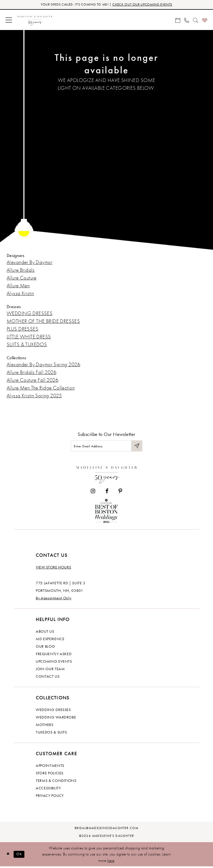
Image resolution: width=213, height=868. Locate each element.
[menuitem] (9, 20)
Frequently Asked (54, 655)
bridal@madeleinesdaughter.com (107, 830)
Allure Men (18, 286)
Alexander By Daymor (30, 263)
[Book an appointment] (178, 20)
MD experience (50, 640)
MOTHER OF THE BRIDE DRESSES (43, 322)
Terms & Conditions (56, 782)
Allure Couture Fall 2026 (32, 381)
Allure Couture (22, 278)
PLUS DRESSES (22, 329)
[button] (9, 20)
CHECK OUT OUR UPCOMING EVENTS (145, 5)
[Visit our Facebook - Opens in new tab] (107, 493)
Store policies (50, 775)
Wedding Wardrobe (56, 719)
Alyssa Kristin (20, 294)
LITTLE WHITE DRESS (29, 337)
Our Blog (45, 648)
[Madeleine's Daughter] (107, 475)
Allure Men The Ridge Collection (41, 388)
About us (45, 633)
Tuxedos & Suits (51, 734)
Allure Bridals (21, 270)
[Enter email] (106, 447)
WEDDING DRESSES (30, 314)
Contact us (48, 678)
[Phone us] (187, 20)
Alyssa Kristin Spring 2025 (34, 396)
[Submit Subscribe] (136, 447)
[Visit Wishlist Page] (205, 20)
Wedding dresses (53, 711)
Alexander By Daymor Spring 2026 (43, 365)
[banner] (35, 20)
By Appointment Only (54, 600)
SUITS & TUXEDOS (27, 345)
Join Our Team (50, 670)
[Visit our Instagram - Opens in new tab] (93, 493)
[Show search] (196, 20)
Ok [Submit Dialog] (21, 855)
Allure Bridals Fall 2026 (31, 373)
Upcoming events (54, 663)
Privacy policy (50, 797)
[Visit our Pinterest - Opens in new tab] (120, 493)
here (111, 862)
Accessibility (48, 790)
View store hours (53, 569)
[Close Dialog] (8, 856)
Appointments (50, 767)
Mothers (45, 726)
